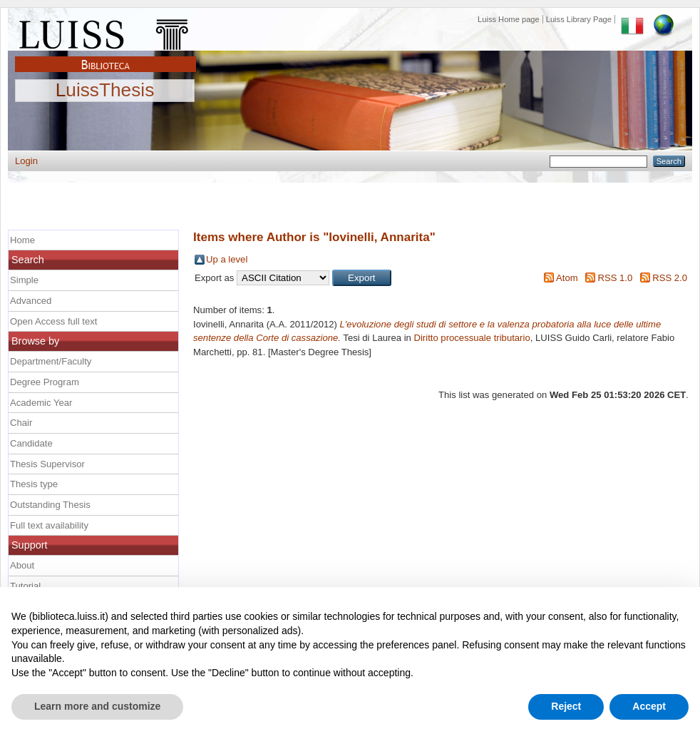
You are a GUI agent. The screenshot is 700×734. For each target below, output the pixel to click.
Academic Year (41, 403)
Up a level (227, 259)
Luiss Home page (509, 19)
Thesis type (34, 484)
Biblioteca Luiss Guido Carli (105, 56)
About (22, 565)
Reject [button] (566, 706)
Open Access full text (53, 321)
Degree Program (45, 382)
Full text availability (49, 525)
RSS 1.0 (615, 278)
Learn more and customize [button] (97, 706)
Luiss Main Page (105, 31)
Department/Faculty (51, 361)
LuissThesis (105, 91)
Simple (24, 280)
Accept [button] (649, 706)
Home (22, 240)
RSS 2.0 (670, 278)
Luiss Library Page (579, 19)
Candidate (31, 443)
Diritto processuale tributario (472, 338)
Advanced (31, 301)
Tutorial (25, 586)
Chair (21, 423)
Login (26, 161)
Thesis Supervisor (47, 464)
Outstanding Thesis (50, 505)
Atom (567, 278)
